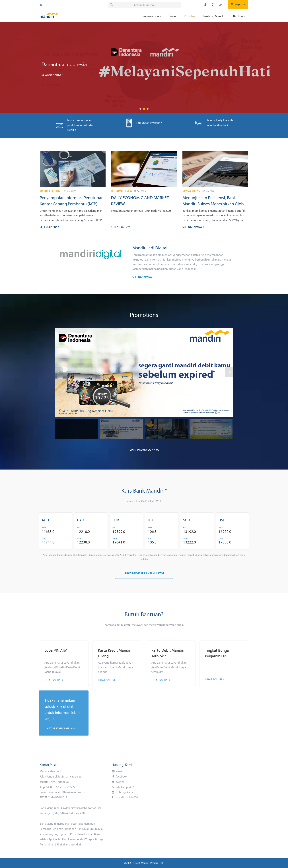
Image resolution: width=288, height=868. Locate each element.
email (119, 772)
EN (47, 5)
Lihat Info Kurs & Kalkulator (144, 574)
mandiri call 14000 (127, 798)
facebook (121, 777)
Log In (238, 5)
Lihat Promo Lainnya (144, 450)
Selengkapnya (52, 75)
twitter (120, 782)
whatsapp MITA (125, 787)
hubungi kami (124, 792)
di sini (80, 845)
